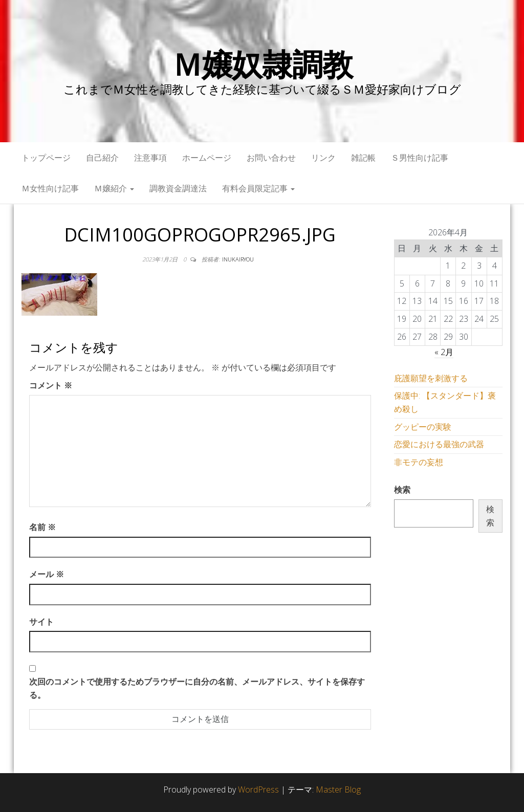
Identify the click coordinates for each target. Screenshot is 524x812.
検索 (402, 490)
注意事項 (150, 158)
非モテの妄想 (419, 462)
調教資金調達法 (178, 188)
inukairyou (238, 259)
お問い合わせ (271, 158)
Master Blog (338, 789)
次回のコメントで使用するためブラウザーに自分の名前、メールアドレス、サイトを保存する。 (197, 688)
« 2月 (444, 352)
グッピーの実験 (423, 427)
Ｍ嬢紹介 (114, 188)
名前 (42, 527)
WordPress (258, 789)
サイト (41, 622)
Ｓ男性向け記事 (420, 158)
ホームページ (207, 158)
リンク (323, 158)
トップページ (46, 158)
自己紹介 (102, 158)
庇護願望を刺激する (431, 378)
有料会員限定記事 (258, 188)
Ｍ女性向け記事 (50, 188)
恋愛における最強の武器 (439, 444)
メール (47, 574)
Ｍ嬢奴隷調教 (262, 64)
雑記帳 (363, 158)
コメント (51, 385)
